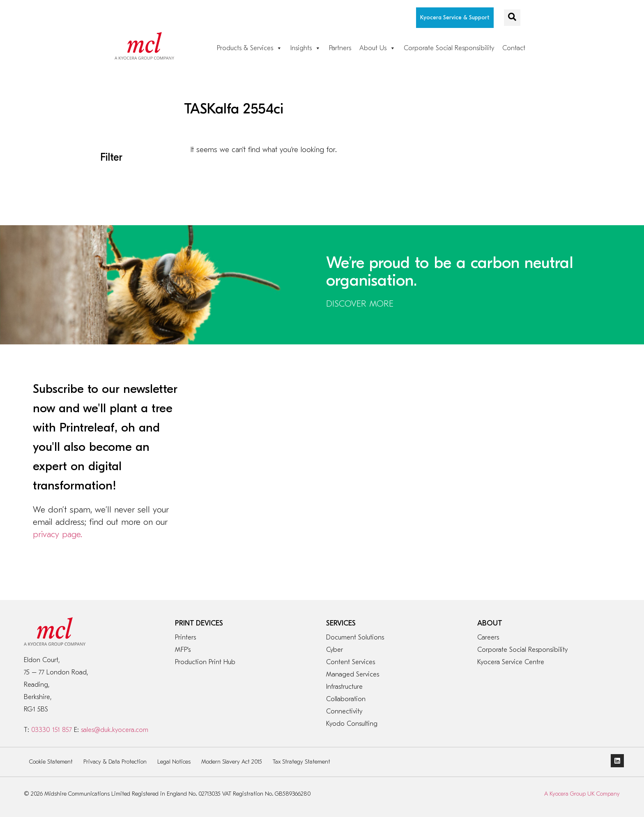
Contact (514, 48)
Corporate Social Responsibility (449, 48)
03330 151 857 (52, 730)
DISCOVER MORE (360, 304)
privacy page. (57, 534)
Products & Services (250, 48)
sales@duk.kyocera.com (115, 730)
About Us (377, 48)
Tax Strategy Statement (301, 762)
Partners (340, 48)
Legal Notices (174, 762)
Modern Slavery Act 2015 (232, 762)
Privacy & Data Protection (115, 762)
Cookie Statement (51, 762)
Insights (306, 48)
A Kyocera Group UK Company (582, 794)
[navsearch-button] (512, 18)
